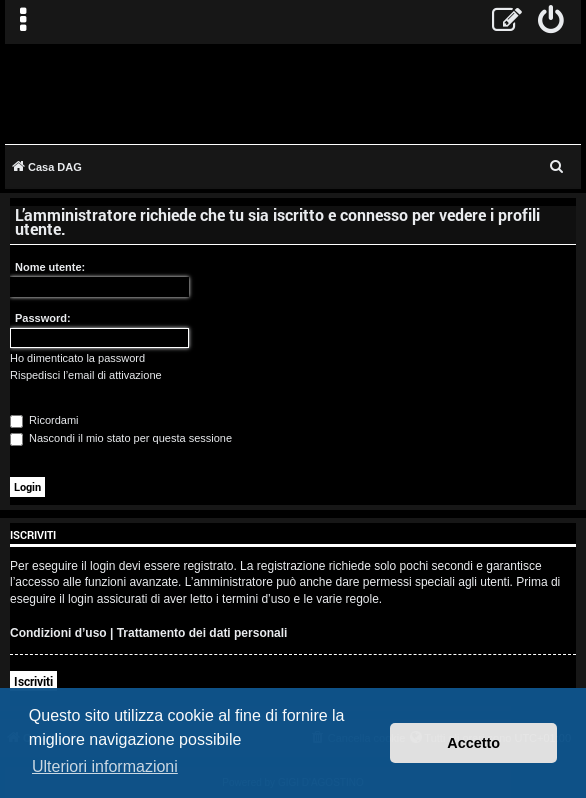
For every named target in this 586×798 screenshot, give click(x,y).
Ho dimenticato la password (77, 358)
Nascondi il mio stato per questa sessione (121, 438)
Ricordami (44, 420)
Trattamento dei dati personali (202, 633)
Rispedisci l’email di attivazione (86, 375)
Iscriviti (33, 681)
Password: (43, 318)
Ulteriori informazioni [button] (105, 766)
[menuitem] (551, 22)
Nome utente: (50, 267)
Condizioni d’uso (58, 633)
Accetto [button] (473, 743)
